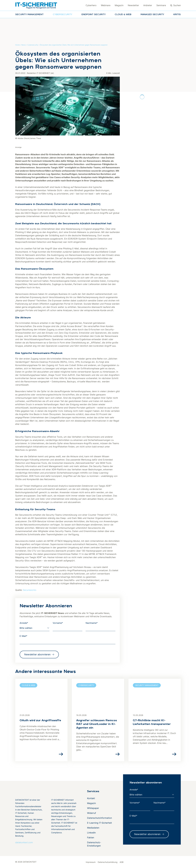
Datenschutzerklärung (108, 862)
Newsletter (133, 5)
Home (17, 45)
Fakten (91, 838)
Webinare (106, 5)
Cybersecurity (63, 15)
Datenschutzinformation (99, 818)
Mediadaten (93, 828)
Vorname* (58, 623)
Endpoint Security (94, 15)
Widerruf (92, 813)
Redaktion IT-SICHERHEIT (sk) (40, 73)
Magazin (119, 5)
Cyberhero (91, 5)
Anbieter (148, 5)
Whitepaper (93, 808)
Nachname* (92, 623)
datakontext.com (24, 842)
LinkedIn (91, 833)
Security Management (29, 15)
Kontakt (91, 798)
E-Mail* (23, 636)
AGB (122, 862)
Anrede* (24, 623)
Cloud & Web (123, 15)
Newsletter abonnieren (37, 654)
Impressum (91, 862)
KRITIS (177, 15)
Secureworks (30, 590)
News (24, 45)
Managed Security (152, 15)
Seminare (161, 5)
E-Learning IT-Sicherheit (99, 823)
